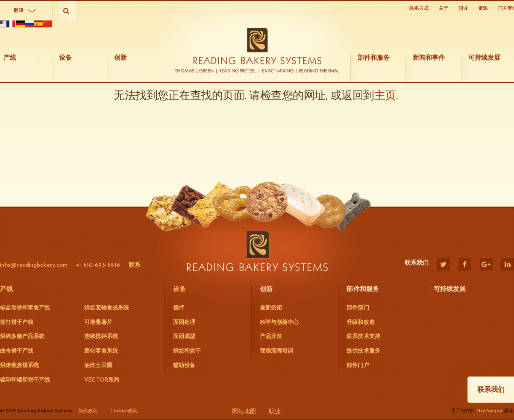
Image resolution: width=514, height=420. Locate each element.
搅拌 (179, 308)
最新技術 (271, 308)
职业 (463, 9)
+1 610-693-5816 (98, 265)
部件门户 (358, 366)
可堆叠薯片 (98, 322)
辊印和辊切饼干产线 (25, 380)
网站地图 (244, 412)
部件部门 (358, 308)
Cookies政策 (124, 411)
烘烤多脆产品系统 (22, 337)
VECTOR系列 (101, 380)
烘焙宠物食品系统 (106, 308)
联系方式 (419, 9)
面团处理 (184, 322)
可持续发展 (450, 290)
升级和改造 (360, 322)
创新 (266, 290)
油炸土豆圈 (98, 366)
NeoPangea (489, 411)
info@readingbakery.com (34, 265)
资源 (483, 9)
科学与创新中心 (279, 322)
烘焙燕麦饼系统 (19, 366)
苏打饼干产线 (17, 322)
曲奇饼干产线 (17, 351)
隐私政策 (88, 411)
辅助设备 (184, 366)
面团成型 (184, 337)
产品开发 (271, 337)
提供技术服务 (363, 351)
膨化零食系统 (101, 351)
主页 (385, 157)
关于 (444, 9)
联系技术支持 (363, 337)
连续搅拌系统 (101, 337)
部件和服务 (363, 290)
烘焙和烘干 (187, 351)
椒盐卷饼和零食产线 (25, 308)
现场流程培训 (276, 351)
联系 (135, 265)
